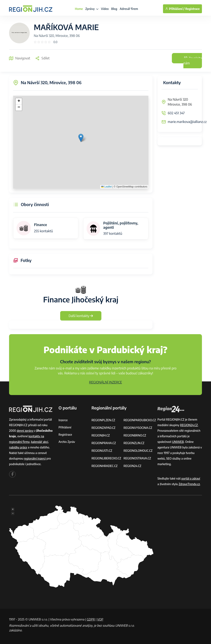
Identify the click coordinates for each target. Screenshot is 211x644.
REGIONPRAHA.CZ (104, 443)
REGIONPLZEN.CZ (103, 420)
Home (79, 9)
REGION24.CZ (132, 466)
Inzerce (63, 420)
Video (105, 9)
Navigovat (20, 58)
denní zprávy (25, 431)
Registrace (192, 9)
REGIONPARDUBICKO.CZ (140, 420)
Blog (114, 9)
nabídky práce (18, 447)
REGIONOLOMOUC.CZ (138, 451)
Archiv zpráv (67, 442)
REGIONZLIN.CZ (134, 443)
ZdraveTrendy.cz (189, 484)
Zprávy (92, 9)
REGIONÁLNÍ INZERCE (105, 382)
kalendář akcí (39, 442)
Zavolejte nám (193, 61)
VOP (100, 619)
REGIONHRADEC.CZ (104, 466)
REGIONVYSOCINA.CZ (138, 428)
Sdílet (42, 58)
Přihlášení (65, 427)
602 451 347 (176, 113)
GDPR (91, 619)
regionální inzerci (35, 458)
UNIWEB (178, 442)
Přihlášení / (175, 9)
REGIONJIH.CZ (101, 435)
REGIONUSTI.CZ (102, 451)
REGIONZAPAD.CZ (103, 428)
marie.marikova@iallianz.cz (187, 122)
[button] (81, 138)
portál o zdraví (191, 478)
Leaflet (106, 187)
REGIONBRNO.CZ (135, 435)
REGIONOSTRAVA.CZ (137, 458)
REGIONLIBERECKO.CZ (106, 458)
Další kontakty (81, 316)
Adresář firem (129, 9)
